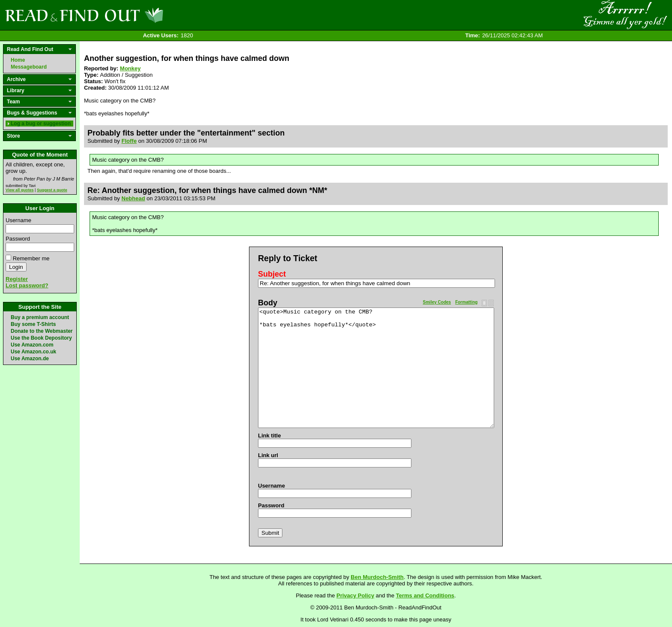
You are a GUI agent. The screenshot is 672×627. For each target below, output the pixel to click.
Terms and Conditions (425, 595)
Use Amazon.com (32, 345)
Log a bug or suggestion (41, 124)
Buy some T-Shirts (33, 324)
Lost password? (27, 285)
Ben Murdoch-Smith (377, 577)
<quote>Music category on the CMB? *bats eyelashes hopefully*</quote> (376, 368)
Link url (268, 455)
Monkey (130, 68)
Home (18, 60)
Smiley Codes (437, 302)
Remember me (31, 258)
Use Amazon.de (30, 359)
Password (18, 239)
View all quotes (20, 190)
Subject (272, 274)
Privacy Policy (355, 595)
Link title (269, 436)
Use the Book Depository (41, 338)
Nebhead (133, 198)
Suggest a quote (52, 190)
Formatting (466, 302)
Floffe (129, 141)
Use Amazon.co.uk (33, 352)
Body (268, 303)
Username (18, 220)
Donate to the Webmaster (42, 331)
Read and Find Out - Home (129, 15)
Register (17, 279)
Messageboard (29, 67)
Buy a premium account (40, 317)
